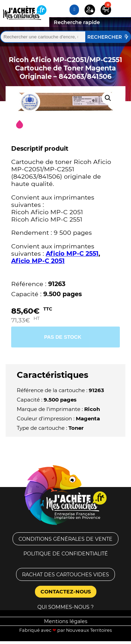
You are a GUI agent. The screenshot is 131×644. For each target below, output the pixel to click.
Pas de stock (63, 337)
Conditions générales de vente (65, 539)
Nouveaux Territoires (89, 630)
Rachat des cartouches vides (65, 575)
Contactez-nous (66, 592)
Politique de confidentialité (66, 554)
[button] (108, 98)
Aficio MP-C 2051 (38, 261)
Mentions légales (66, 621)
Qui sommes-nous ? (65, 607)
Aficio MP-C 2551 (72, 253)
